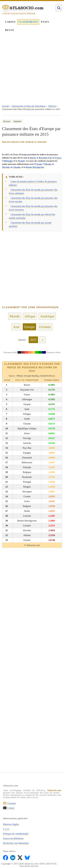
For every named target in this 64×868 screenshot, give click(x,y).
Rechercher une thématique (16, 843)
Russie (33, 158)
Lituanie (17, 167)
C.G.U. (6, 829)
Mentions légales (11, 824)
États (45, 22)
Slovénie (6, 167)
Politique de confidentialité (16, 834)
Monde (15, 316)
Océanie (45, 327)
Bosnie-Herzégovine (35, 167)
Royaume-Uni (45, 158)
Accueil (5, 106)
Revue (10, 30)
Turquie (21, 161)
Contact (11, 808)
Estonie (39, 164)
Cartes (10, 22)
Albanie (48, 164)
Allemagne (8, 161)
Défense (52, 106)
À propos (11, 803)
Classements (28, 22)
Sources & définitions (13, 838)
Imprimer (17, 121)
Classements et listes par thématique (28, 106)
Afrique (30, 316)
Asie (16, 327)
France (58, 158)
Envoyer (7, 121)
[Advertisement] (32, 70)
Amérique (47, 316)
